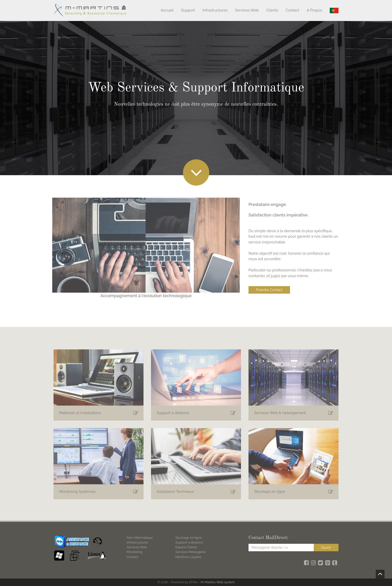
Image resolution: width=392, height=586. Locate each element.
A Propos (314, 10)
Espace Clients (186, 547)
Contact (292, 10)
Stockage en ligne (189, 538)
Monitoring (135, 552)
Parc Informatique (140, 538)
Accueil (167, 10)
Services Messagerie (191, 552)
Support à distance (189, 542)
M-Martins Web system (218, 582)
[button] (60, 251)
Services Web (247, 10)
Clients (272, 10)
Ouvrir (326, 548)
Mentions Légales (188, 557)
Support (188, 10)
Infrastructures (215, 10)
